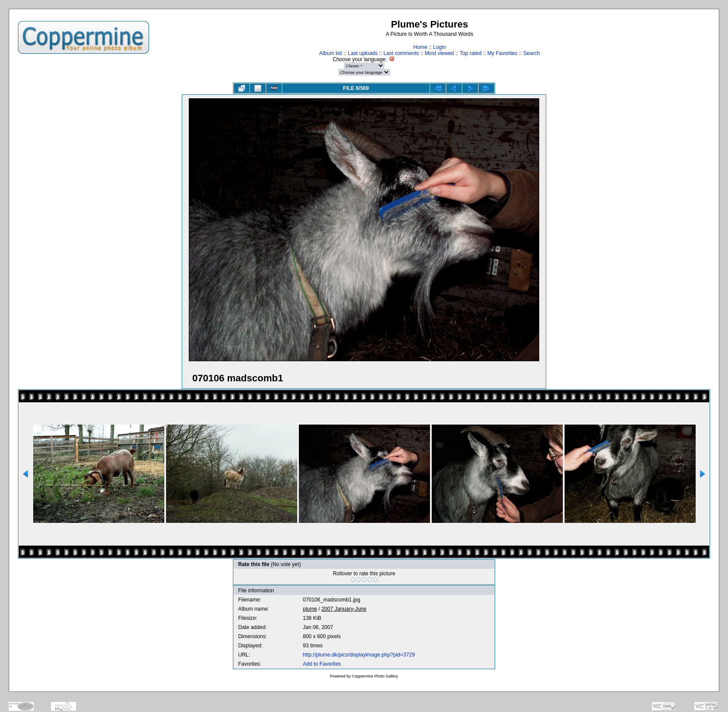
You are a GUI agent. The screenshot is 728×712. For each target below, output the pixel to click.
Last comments (401, 53)
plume (310, 609)
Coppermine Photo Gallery (375, 676)
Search (531, 53)
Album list (331, 53)
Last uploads (363, 53)
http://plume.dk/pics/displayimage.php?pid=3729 (359, 655)
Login (439, 47)
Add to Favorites (322, 664)
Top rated (471, 53)
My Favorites (502, 53)
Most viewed (439, 53)
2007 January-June (344, 609)
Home (420, 47)
